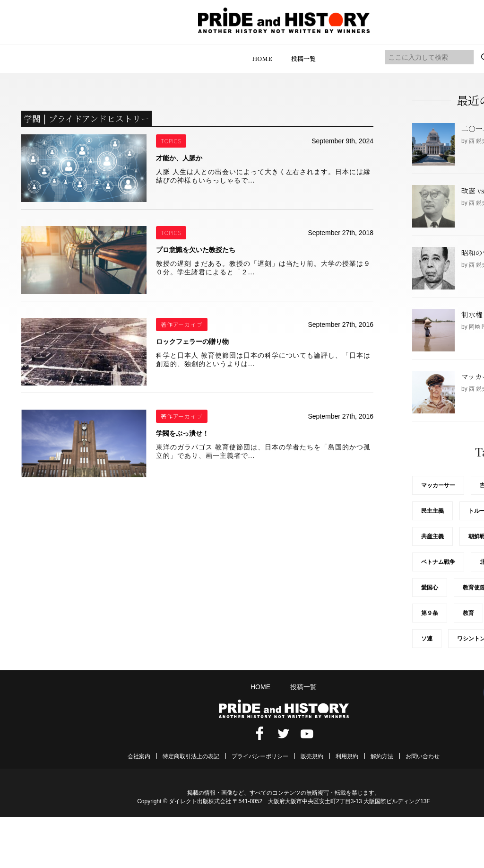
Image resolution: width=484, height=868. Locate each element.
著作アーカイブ (182, 324)
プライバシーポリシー (260, 756)
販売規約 (312, 756)
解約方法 (382, 756)
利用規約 (347, 756)
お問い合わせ (423, 756)
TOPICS (171, 141)
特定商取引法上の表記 (191, 756)
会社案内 (139, 756)
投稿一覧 (303, 58)
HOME (262, 58)
